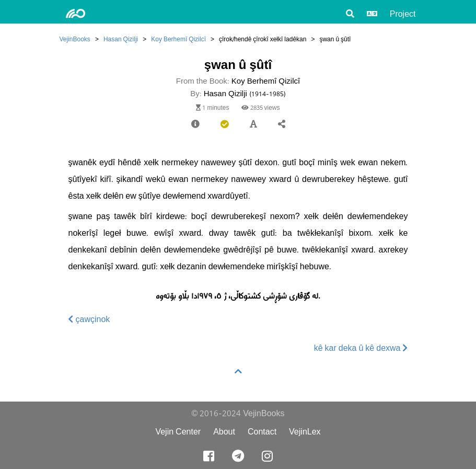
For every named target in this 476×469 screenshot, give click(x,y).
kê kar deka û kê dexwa (361, 348)
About (224, 432)
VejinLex (305, 432)
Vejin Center (178, 432)
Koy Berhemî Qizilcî (178, 39)
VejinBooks (75, 39)
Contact (262, 432)
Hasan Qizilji (121, 39)
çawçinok (89, 319)
